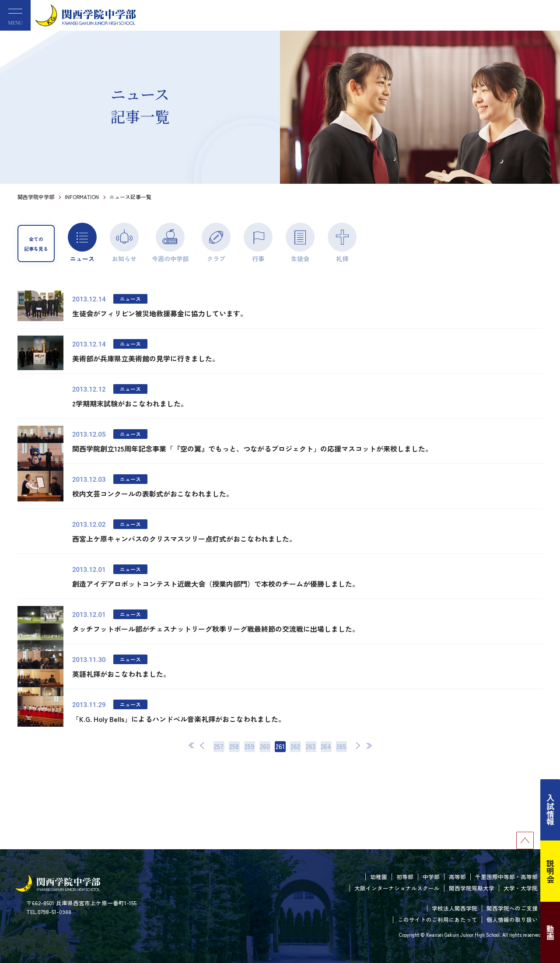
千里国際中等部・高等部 (506, 877)
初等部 (405, 877)
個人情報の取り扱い (512, 919)
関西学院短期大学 (472, 888)
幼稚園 (379, 877)
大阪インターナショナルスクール (397, 888)
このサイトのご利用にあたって (437, 919)
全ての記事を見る (36, 244)
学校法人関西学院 (455, 908)
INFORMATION (82, 197)
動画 (550, 932)
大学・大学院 (521, 888)
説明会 (550, 871)
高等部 (457, 877)
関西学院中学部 (36, 197)
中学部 (431, 877)
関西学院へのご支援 (512, 908)
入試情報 (550, 810)
